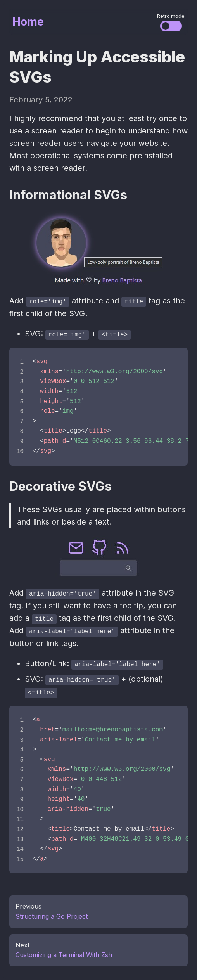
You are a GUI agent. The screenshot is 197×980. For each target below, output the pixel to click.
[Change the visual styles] (171, 26)
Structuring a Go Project (52, 914)
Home (28, 22)
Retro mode (171, 16)
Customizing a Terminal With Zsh (64, 953)
